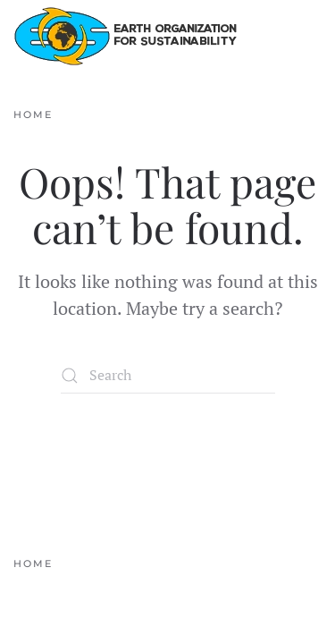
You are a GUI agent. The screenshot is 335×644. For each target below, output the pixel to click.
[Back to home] (125, 36)
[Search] (168, 376)
